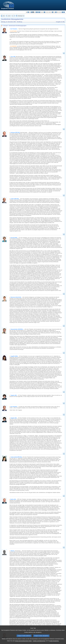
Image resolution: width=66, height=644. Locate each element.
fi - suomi (62, 12)
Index (4, 16)
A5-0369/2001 (13, 46)
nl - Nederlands (53, 12)
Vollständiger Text (21, 16)
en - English (38, 12)
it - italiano (44, 12)
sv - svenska (64, 12)
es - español (28, 12)
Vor (12, 16)
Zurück (9, 16)
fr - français (40, 12)
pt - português (56, 12)
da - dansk (31, 12)
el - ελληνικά (36, 12)
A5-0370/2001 (13, 31)
